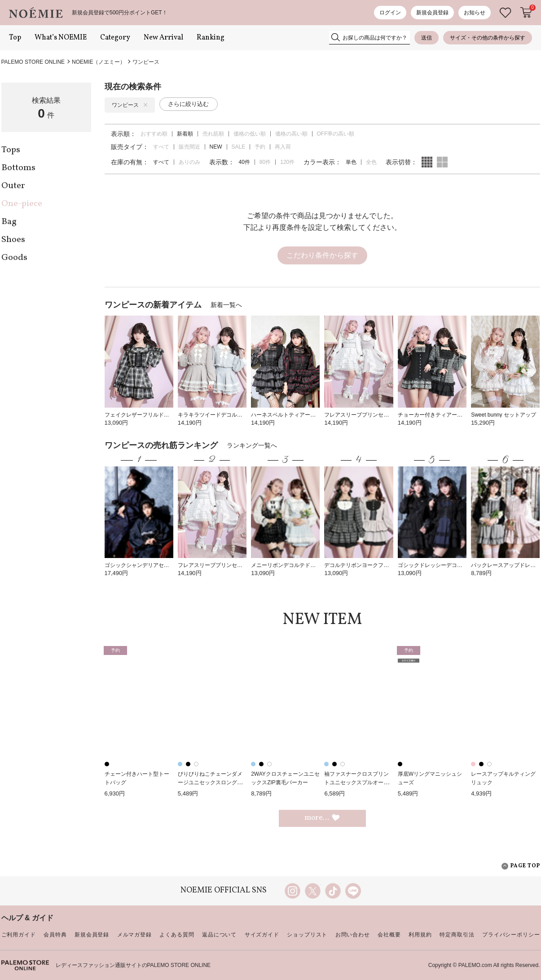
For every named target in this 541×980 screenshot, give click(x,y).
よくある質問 (177, 935)
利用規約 (420, 935)
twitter (313, 891)
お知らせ (475, 13)
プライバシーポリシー (511, 935)
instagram (292, 891)
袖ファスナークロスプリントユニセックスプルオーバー (356, 782)
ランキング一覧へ (252, 445)
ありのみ (189, 162)
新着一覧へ (226, 305)
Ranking (211, 38)
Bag (9, 222)
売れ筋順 (213, 134)
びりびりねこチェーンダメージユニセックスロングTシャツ (212, 782)
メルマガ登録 (134, 935)
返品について (219, 935)
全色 (371, 162)
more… (322, 818)
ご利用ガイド (19, 935)
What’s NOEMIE (61, 38)
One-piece (22, 204)
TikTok (333, 891)
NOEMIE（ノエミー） (99, 62)
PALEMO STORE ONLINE (33, 62)
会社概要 (389, 935)
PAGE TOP (521, 866)
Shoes (13, 240)
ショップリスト (307, 935)
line (353, 891)
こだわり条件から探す (322, 255)
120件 (287, 162)
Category (115, 38)
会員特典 (55, 935)
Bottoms (18, 168)
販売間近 (189, 147)
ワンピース (146, 62)
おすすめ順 (154, 134)
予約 (260, 147)
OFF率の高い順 (336, 134)
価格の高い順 (291, 134)
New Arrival (163, 38)
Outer (13, 186)
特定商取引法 (457, 935)
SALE (239, 147)
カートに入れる (526, 13)
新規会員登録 (432, 13)
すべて (161, 147)
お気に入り (506, 13)
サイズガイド (262, 935)
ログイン (390, 13)
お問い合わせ (353, 935)
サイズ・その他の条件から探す (488, 38)
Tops (11, 150)
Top (15, 38)
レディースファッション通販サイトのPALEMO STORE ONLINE (133, 965)
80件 (265, 162)
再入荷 (283, 147)
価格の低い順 (250, 134)
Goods (14, 258)
